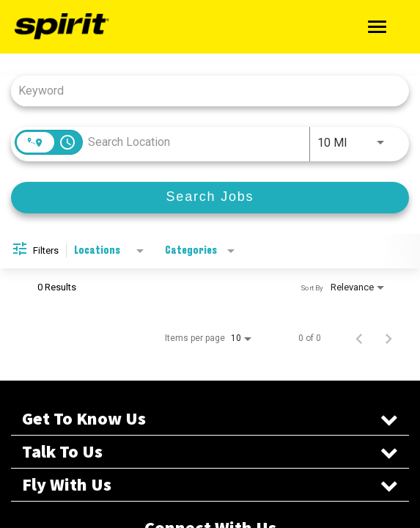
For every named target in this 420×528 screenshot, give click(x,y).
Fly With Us (210, 485)
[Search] (210, 198)
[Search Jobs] (210, 198)
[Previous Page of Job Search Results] (359, 338)
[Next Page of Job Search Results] (388, 338)
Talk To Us (210, 452)
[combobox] (203, 91)
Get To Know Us (210, 419)
